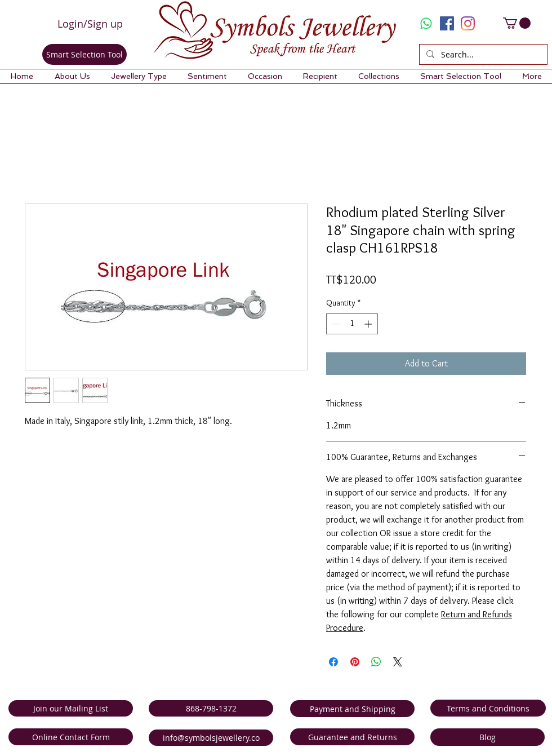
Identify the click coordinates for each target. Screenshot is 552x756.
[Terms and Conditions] (488, 708)
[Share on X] (398, 662)
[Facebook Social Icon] (447, 23)
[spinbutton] (352, 324)
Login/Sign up (90, 24)
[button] (72, 76)
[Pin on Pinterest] (355, 662)
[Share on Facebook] (333, 662)
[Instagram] (468, 23)
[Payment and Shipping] (352, 709)
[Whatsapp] (426, 23)
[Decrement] (335, 324)
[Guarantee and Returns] (352, 737)
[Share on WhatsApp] (376, 662)
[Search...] (482, 55)
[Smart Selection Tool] (84, 54)
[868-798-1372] (211, 708)
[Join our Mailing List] (71, 708)
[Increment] (369, 324)
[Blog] (488, 737)
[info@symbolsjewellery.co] (211, 738)
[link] (517, 23)
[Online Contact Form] (71, 737)
